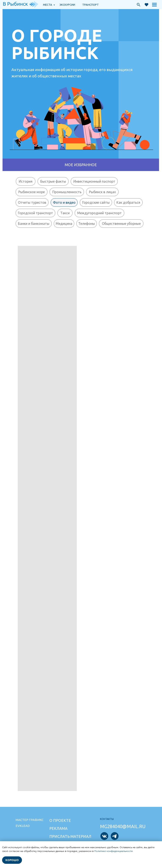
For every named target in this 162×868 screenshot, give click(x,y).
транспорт (90, 5)
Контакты (107, 819)
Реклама (58, 828)
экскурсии (67, 5)
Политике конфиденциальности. (114, 851)
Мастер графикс (30, 820)
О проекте (60, 820)
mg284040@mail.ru (123, 826)
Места (48, 5)
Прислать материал (70, 836)
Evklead (23, 826)
